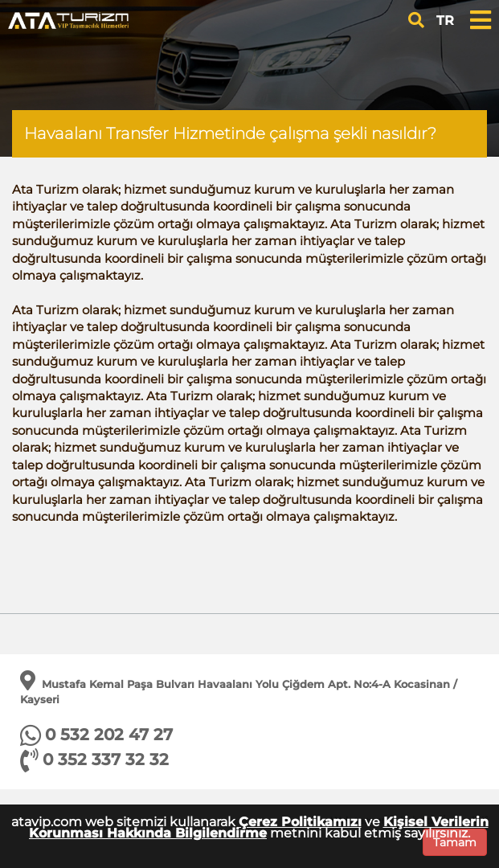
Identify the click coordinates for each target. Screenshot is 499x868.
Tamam (455, 842)
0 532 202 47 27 (109, 735)
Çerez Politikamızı (300, 822)
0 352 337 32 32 (106, 759)
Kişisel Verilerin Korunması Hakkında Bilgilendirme (259, 827)
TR (445, 20)
